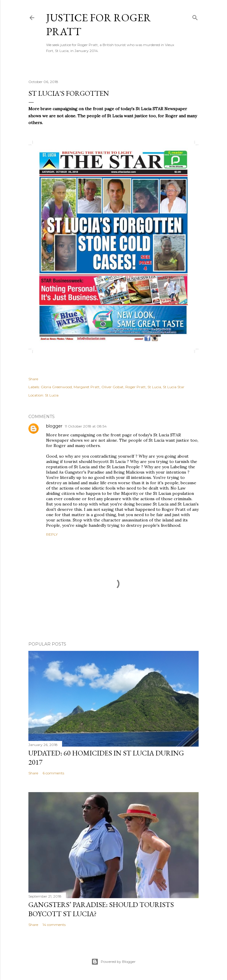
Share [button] (33, 379)
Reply (52, 534)
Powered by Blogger (113, 962)
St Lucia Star (174, 387)
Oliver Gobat (112, 387)
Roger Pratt (136, 387)
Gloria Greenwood (56, 387)
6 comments (53, 773)
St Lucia (154, 387)
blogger (54, 426)
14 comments (54, 925)
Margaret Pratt (87, 387)
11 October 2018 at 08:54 (86, 426)
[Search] (195, 16)
